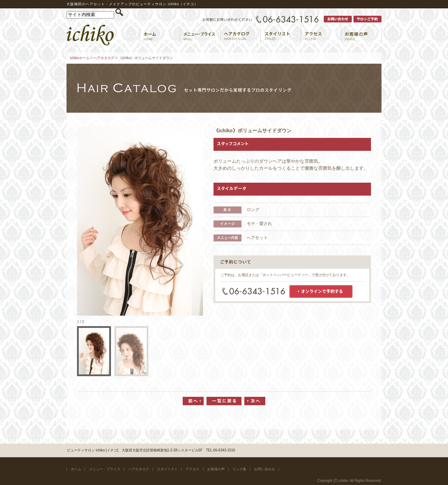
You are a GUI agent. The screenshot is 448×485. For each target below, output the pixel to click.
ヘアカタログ (104, 58)
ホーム (76, 469)
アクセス (192, 469)
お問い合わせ (265, 469)
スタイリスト (167, 469)
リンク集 (239, 469)
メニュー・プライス (105, 469)
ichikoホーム (80, 58)
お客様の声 (216, 469)
